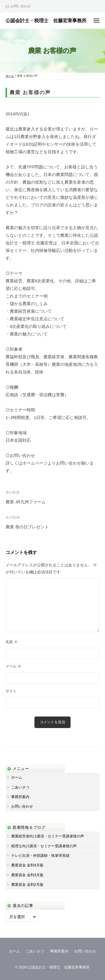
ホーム (17, 777)
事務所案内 (20, 797)
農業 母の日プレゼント (27, 527)
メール (13, 666)
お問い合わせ (21, 6)
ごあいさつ (20, 787)
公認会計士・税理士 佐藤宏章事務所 (46, 21)
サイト (11, 691)
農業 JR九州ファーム (26, 502)
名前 (12, 642)
